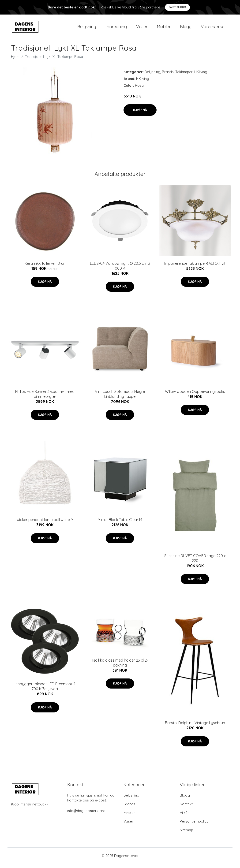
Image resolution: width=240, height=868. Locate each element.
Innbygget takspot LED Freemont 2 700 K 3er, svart (45, 691)
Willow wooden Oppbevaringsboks (195, 395)
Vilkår (184, 817)
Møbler (164, 28)
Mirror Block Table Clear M (120, 524)
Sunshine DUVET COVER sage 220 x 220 (195, 562)
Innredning (116, 28)
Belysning (87, 28)
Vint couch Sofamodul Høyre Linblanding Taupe (120, 398)
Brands (168, 76)
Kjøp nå (140, 114)
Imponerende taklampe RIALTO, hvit (195, 267)
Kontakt (186, 808)
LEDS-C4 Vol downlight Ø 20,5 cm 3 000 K (120, 270)
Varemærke (213, 28)
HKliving (201, 76)
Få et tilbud (177, 7)
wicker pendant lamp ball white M (45, 524)
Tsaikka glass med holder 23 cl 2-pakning (120, 667)
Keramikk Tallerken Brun (45, 267)
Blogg (186, 28)
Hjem (15, 61)
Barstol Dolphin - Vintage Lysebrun (195, 727)
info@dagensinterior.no (86, 815)
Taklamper (184, 76)
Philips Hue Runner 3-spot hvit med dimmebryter (45, 398)
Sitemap (186, 834)
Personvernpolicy (194, 825)
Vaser (142, 28)
